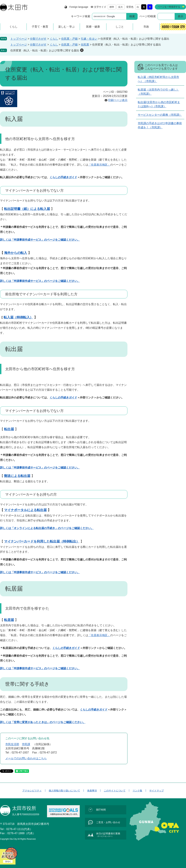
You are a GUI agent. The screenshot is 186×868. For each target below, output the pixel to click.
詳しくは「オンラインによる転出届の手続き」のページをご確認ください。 (47, 528)
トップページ (19, 39)
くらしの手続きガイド (63, 177)
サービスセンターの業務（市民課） (160, 115)
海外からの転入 (16, 253)
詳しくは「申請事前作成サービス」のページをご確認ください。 (40, 240)
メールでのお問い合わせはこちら (26, 758)
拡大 (121, 7)
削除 (82, 50)
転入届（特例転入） (18, 317)
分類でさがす (38, 39)
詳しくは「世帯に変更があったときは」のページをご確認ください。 (43, 722)
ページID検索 (148, 16)
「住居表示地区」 (99, 165)
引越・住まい (89, 39)
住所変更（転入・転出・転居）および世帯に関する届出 (45, 50)
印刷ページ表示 (118, 100)
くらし (54, 39)
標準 (112, 7)
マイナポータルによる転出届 (25, 510)
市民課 (26, 744)
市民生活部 (12, 744)
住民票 (85, 45)
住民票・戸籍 (69, 39)
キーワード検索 (81, 16)
